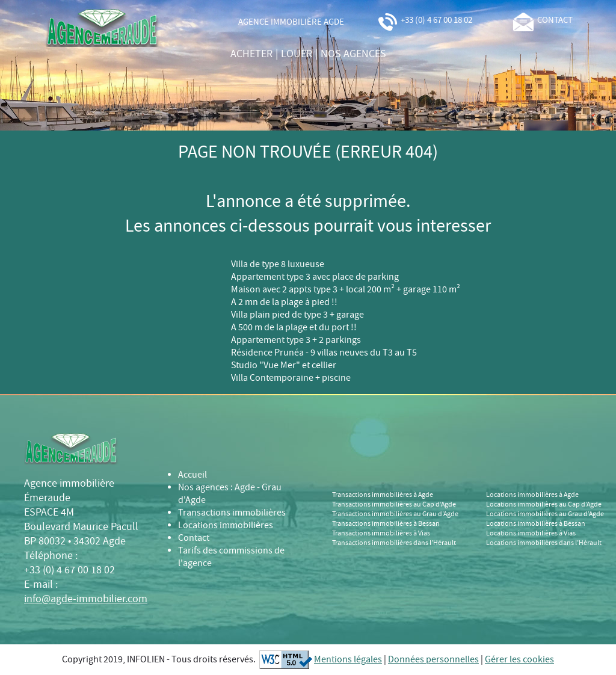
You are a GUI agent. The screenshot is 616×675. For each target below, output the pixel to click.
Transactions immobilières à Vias (381, 534)
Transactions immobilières (232, 513)
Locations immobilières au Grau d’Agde (545, 514)
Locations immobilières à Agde (532, 495)
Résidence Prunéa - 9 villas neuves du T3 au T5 (324, 353)
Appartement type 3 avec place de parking (315, 277)
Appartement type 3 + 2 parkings (296, 340)
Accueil (192, 475)
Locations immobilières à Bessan (536, 524)
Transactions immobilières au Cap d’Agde (394, 505)
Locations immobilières (226, 526)
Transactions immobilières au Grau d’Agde (395, 514)
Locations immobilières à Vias (531, 534)
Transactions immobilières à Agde (383, 495)
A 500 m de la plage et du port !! (294, 328)
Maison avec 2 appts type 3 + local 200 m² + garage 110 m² (346, 290)
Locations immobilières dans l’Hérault (544, 543)
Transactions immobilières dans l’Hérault (394, 543)
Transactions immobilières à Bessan (386, 524)
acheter (251, 54)
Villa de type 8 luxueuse (278, 264)
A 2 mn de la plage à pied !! (284, 302)
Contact (194, 538)
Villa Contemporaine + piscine (291, 378)
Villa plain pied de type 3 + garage (297, 315)
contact (543, 20)
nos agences (353, 54)
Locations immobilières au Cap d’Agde (544, 505)
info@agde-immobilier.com (86, 599)
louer (297, 54)
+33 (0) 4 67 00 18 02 (424, 20)
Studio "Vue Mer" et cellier (284, 365)
